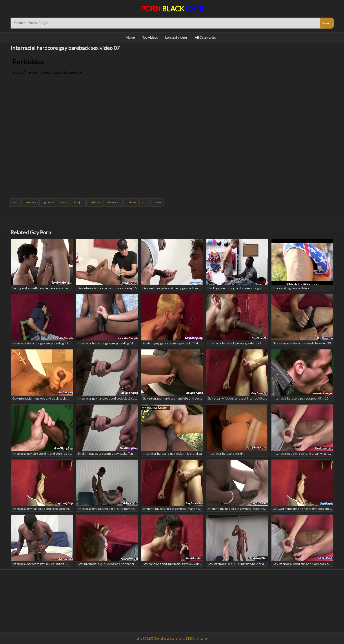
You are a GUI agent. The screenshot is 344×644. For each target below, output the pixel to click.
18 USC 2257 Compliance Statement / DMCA (166, 639)
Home (130, 37)
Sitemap (202, 639)
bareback (30, 202)
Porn (172, 9)
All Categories (205, 37)
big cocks (48, 202)
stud (145, 202)
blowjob (78, 202)
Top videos (150, 37)
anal (15, 202)
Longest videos (176, 37)
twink (157, 202)
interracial (113, 202)
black (64, 202)
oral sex (131, 202)
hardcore (95, 202)
